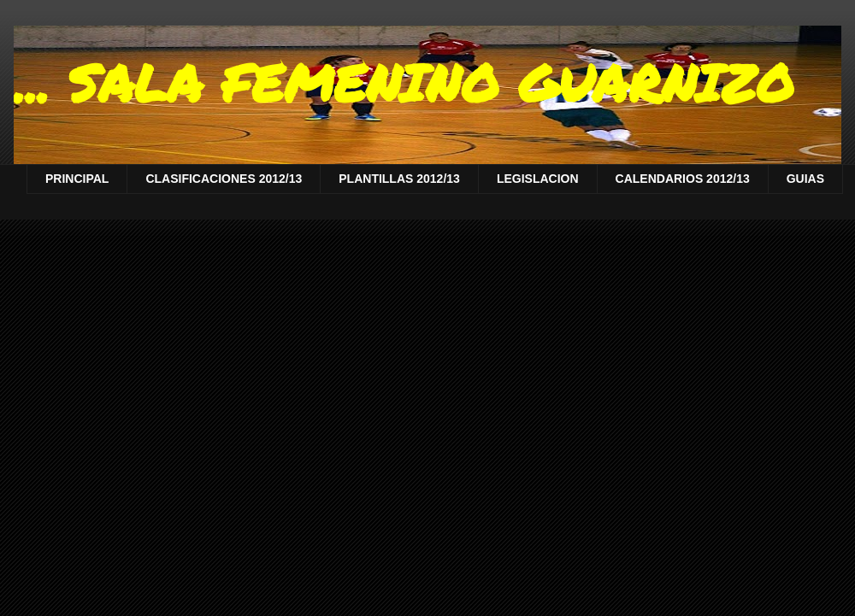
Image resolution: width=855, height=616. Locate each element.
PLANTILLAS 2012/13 (399, 179)
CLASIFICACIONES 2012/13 (224, 179)
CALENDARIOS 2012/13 (683, 179)
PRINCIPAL (77, 179)
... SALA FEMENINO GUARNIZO (404, 82)
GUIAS (805, 179)
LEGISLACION (538, 179)
